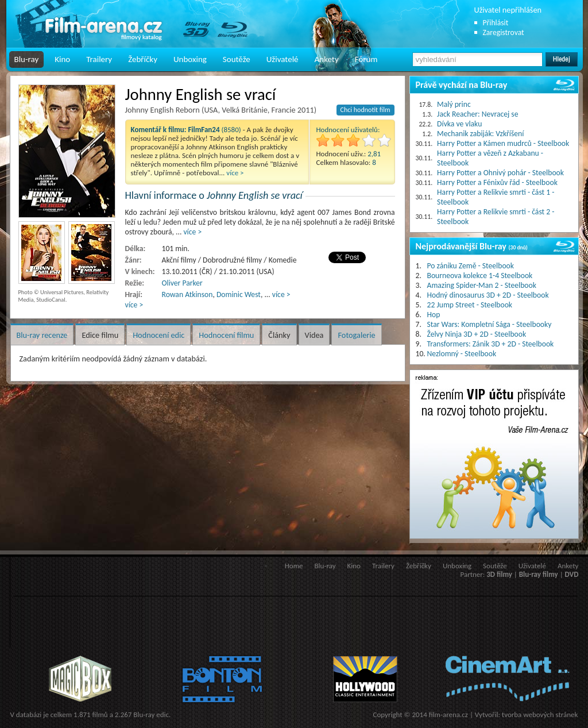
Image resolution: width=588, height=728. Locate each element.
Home (294, 566)
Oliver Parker (182, 283)
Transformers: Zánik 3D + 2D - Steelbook (491, 344)
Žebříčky (143, 59)
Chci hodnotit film (365, 110)
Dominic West (239, 294)
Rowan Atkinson (187, 294)
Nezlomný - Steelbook (462, 354)
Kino (62, 59)
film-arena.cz (448, 714)
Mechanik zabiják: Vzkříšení (480, 134)
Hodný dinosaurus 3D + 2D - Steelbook (488, 295)
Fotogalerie (356, 335)
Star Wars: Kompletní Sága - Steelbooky (490, 324)
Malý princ (454, 104)
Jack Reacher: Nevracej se (477, 114)
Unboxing (190, 59)
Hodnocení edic (158, 335)
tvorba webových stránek (540, 714)
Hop (434, 315)
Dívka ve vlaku (459, 124)
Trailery (99, 59)
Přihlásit (496, 23)
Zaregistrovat (504, 32)
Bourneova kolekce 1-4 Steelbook (480, 276)
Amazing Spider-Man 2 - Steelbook (482, 285)
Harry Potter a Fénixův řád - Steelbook (497, 182)
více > (235, 173)
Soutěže (237, 59)
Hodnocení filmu (226, 335)
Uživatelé (283, 59)
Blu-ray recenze (42, 335)
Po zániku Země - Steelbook (471, 266)
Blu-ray (27, 59)
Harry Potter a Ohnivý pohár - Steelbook (500, 173)
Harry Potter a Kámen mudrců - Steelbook (503, 143)
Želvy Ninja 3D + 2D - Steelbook (477, 334)
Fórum (366, 59)
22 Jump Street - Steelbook (470, 305)
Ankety (327, 59)
